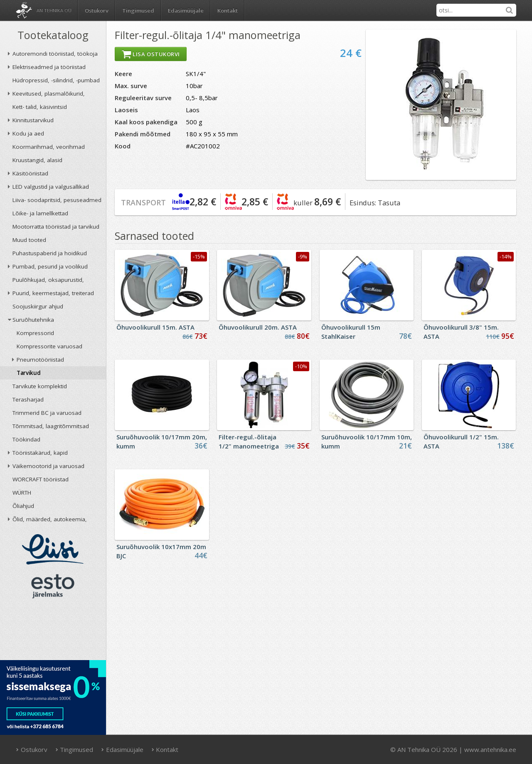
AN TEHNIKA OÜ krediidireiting (53, 632)
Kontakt (228, 10)
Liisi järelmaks (53, 549)
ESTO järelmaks (53, 586)
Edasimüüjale (186, 10)
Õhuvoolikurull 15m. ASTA (155, 327)
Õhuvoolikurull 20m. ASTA (258, 327)
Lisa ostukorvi (151, 54)
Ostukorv (32, 749)
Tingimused (138, 10)
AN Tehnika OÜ (54, 10)
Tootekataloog (53, 35)
